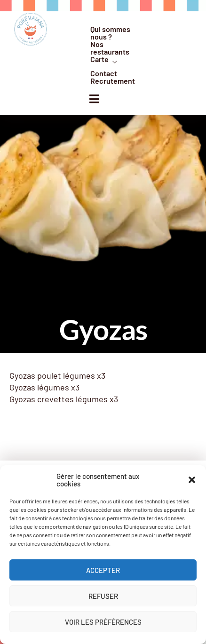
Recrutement (113, 81)
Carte (99, 60)
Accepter (103, 570)
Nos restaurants (110, 48)
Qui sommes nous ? (110, 33)
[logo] (31, 29)
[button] (192, 480)
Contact (104, 73)
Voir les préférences (103, 622)
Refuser (103, 596)
